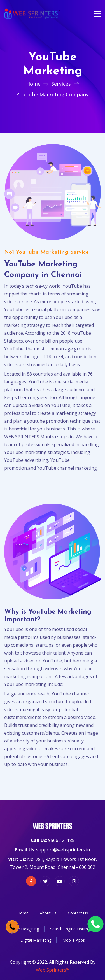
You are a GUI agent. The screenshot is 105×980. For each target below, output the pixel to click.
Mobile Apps (74, 940)
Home (33, 84)
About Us (48, 913)
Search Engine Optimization (75, 929)
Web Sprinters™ (53, 970)
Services (61, 84)
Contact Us (78, 913)
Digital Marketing (36, 940)
